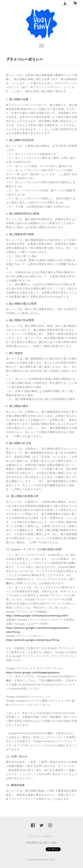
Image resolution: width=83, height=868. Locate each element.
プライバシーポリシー (41, 836)
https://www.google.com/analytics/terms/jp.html (37, 616)
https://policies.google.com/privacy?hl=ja (33, 640)
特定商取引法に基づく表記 (41, 843)
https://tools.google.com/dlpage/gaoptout (33, 672)
